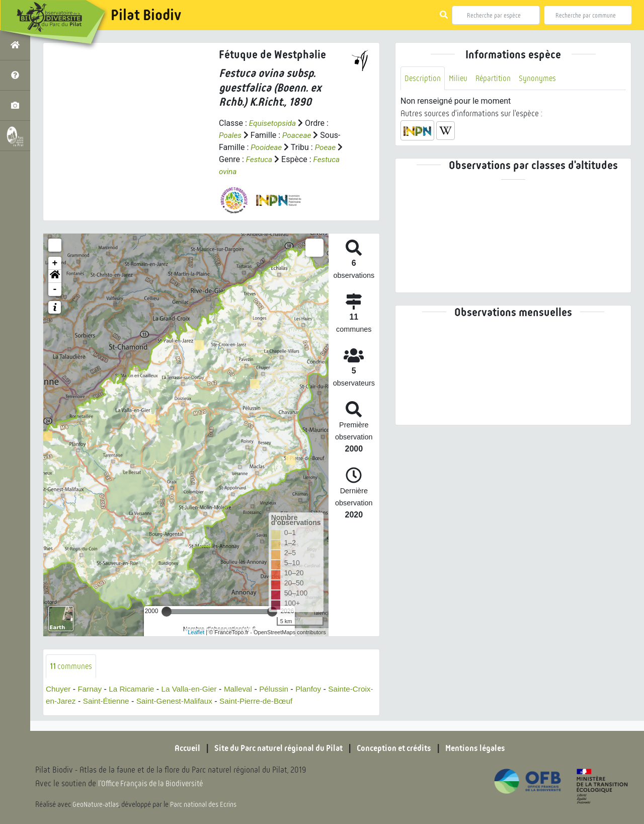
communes (71, 666)
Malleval (246, 690)
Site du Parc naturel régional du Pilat (275, 749)
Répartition (496, 78)
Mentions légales (483, 749)
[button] (55, 276)
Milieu (459, 78)
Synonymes (541, 78)
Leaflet (196, 632)
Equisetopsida (274, 123)
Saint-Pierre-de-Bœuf (286, 702)
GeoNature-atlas (96, 805)
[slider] (167, 612)
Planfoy (318, 690)
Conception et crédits (397, 749)
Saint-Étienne (130, 702)
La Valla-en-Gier (194, 690)
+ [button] (55, 263)
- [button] (55, 289)
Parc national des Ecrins (205, 805)
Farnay (92, 690)
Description (423, 78)
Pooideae (267, 147)
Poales (231, 135)
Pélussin (283, 690)
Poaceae (298, 135)
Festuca (260, 159)
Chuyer (59, 690)
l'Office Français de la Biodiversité (154, 784)
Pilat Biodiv (146, 15)
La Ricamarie (135, 690)
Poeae (327, 147)
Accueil (179, 749)
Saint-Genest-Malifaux (201, 702)
